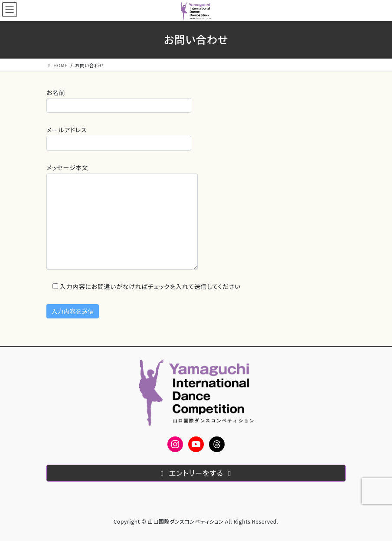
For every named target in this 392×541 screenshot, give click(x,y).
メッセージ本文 (122, 216)
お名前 (119, 100)
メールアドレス (119, 138)
